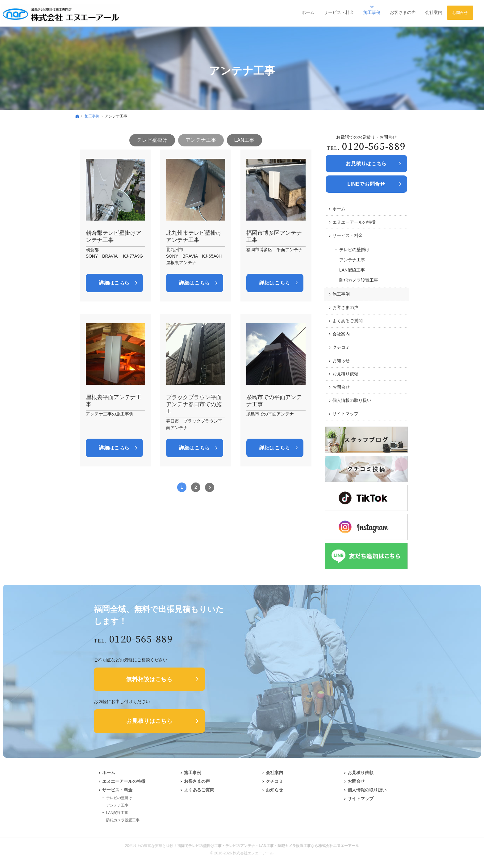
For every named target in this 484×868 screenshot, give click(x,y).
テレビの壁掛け (354, 250)
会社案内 (341, 334)
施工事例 (341, 294)
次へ (210, 487)
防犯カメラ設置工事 (359, 280)
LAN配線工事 (352, 270)
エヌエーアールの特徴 (354, 222)
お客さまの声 (345, 307)
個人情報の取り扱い (352, 400)
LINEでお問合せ (366, 184)
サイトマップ (345, 414)
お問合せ (341, 387)
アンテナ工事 (352, 260)
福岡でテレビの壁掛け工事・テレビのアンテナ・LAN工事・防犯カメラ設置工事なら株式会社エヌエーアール (268, 846)
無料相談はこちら (149, 679)
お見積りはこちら (149, 721)
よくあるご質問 (348, 321)
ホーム (339, 209)
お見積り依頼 (345, 374)
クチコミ (341, 347)
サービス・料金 (348, 235)
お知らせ (341, 360)
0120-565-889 (374, 147)
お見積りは (366, 164)
